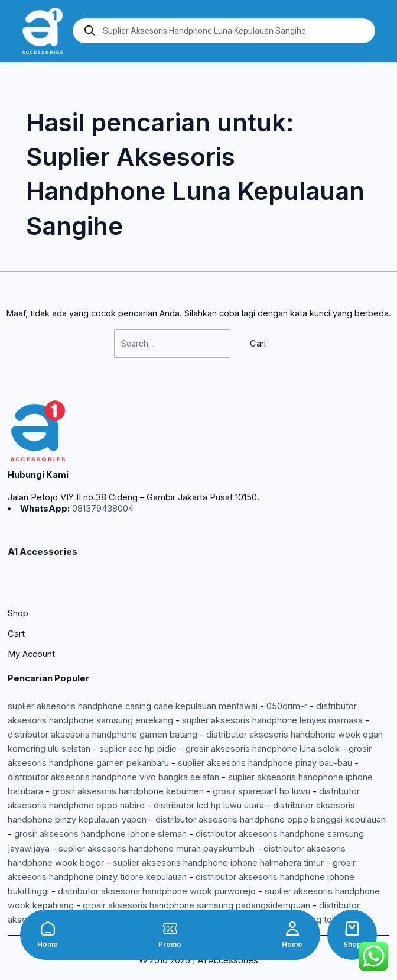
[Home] (48, 929)
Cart (16, 634)
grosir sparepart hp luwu (261, 791)
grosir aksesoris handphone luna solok (263, 749)
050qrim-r (287, 706)
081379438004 (102, 509)
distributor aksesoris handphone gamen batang (102, 735)
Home (48, 945)
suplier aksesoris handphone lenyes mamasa (272, 720)
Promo (170, 945)
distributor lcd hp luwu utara (209, 806)
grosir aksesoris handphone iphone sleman (100, 834)
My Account (31, 654)
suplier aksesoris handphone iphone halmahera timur (218, 863)
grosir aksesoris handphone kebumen (128, 791)
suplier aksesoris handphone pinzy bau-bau (265, 763)
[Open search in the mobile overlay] (224, 31)
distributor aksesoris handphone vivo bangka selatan (113, 777)
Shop (352, 945)
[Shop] (352, 929)
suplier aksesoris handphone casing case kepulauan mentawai (133, 706)
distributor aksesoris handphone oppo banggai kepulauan (271, 820)
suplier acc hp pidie (138, 749)
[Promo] (170, 929)
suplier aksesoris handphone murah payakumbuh (157, 849)
